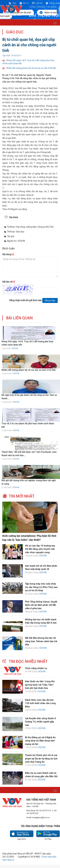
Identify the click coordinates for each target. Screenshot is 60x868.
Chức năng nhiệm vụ (36, 668)
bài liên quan (19, 318)
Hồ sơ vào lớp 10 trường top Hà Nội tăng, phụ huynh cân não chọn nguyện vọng (40, 549)
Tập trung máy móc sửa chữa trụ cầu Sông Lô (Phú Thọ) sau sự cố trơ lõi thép (41, 587)
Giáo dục (15, 32)
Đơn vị (24, 3)
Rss (12, 3)
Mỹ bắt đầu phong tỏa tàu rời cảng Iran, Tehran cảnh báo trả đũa (41, 641)
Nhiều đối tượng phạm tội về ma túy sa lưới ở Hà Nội (31, 68)
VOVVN (15, 348)
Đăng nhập (53, 3)
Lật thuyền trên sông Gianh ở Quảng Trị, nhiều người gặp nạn (40, 722)
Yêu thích (13, 217)
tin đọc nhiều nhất (28, 661)
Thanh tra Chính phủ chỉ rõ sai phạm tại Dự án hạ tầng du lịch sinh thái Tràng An (41, 759)
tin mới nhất (22, 496)
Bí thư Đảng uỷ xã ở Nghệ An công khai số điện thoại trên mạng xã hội (40, 741)
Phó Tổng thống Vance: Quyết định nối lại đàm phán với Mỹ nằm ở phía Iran (41, 605)
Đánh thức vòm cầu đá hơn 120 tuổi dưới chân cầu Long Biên (40, 703)
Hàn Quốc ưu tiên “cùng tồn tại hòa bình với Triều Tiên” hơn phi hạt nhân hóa (40, 685)
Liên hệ (37, 3)
